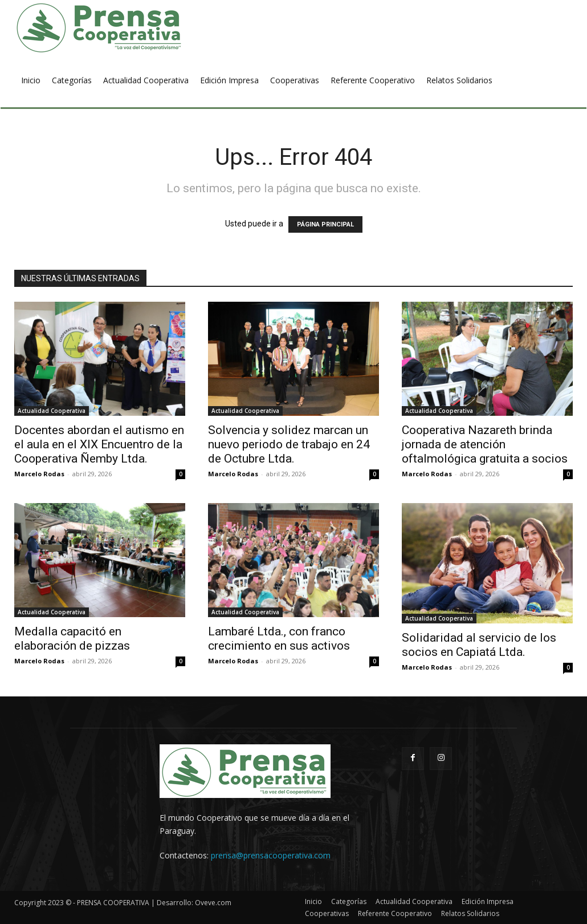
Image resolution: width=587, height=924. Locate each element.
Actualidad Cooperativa (52, 411)
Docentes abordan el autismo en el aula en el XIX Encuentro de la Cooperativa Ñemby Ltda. (99, 444)
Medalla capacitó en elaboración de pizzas (72, 639)
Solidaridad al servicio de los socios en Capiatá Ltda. (479, 645)
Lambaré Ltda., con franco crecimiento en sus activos (279, 639)
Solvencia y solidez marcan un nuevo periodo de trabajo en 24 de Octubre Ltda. (289, 444)
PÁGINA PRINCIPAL (325, 224)
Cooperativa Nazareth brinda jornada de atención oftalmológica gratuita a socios (485, 444)
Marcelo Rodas (39, 474)
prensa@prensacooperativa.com (271, 855)
